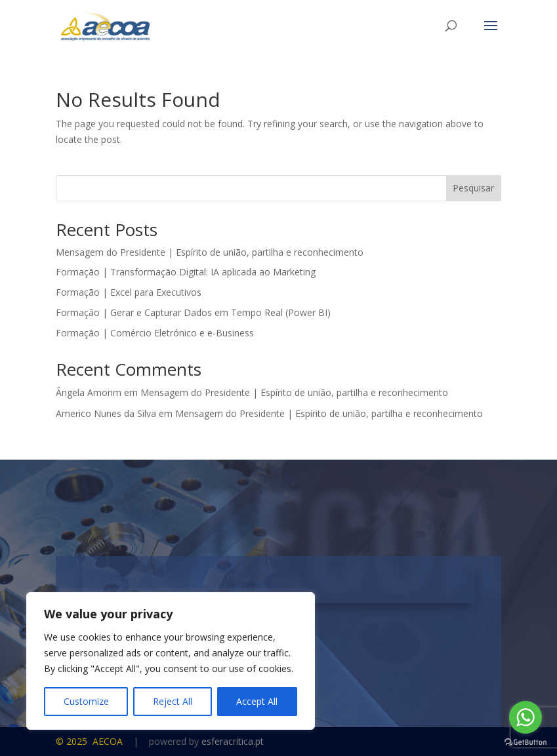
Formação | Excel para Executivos (129, 292)
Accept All (257, 701)
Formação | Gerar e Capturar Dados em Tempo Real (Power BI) (193, 312)
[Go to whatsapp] (526, 717)
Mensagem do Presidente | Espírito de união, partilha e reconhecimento (210, 252)
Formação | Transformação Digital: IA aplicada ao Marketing (186, 272)
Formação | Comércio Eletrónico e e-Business (155, 333)
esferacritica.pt (233, 741)
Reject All (173, 701)
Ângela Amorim (89, 392)
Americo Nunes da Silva (106, 413)
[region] (171, 661)
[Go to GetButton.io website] (526, 743)
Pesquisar (473, 188)
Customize (86, 701)
